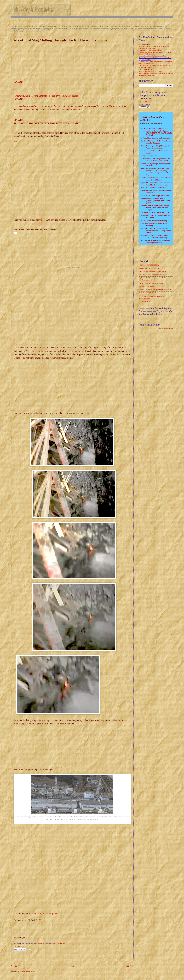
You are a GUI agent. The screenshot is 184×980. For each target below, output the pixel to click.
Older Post (129, 966)
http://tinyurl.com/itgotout (45, 913)
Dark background (144, 104)
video (42, 220)
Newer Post (16, 966)
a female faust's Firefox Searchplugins (150, 50)
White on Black (144, 102)
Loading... (142, 318)
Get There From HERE (146, 287)
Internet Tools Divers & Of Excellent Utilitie (152, 56)
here (53, 220)
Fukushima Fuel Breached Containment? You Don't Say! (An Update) (46, 96)
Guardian (39, 351)
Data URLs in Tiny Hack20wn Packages (151, 71)
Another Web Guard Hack (147, 67)
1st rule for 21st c (144, 301)
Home (73, 966)
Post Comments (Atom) (28, 971)
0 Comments (19, 946)
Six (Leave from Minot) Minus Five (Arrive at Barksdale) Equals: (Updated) (156, 132)
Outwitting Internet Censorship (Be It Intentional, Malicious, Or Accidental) (154, 47)
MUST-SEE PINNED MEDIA (149, 265)
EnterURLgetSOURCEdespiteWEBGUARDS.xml (154, 65)
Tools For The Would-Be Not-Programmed (153, 271)
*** (15, 142)
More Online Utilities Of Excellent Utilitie (153, 275)
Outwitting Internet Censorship (149, 268)
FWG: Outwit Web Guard (147, 69)
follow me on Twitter (166, 329)
